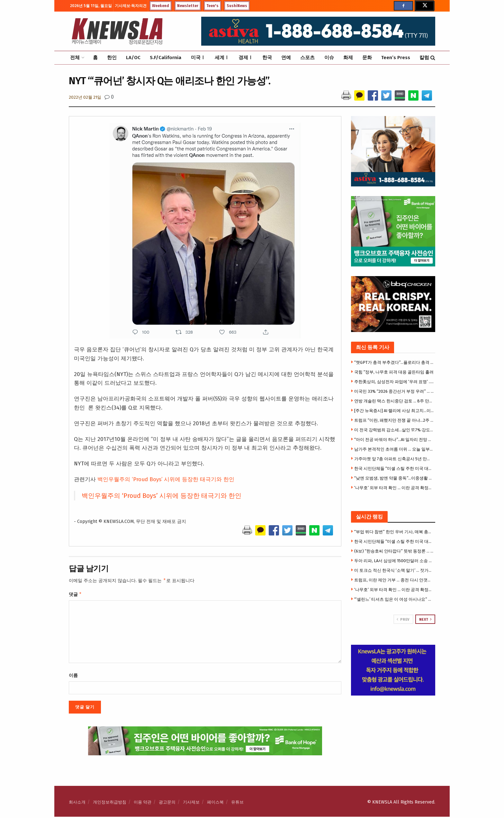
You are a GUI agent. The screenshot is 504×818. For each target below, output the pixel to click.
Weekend (161, 6)
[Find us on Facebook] (403, 6)
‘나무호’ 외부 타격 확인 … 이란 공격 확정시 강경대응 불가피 (394, 488)
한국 (267, 58)
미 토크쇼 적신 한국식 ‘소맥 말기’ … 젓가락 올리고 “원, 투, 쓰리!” (394, 570)
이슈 (329, 58)
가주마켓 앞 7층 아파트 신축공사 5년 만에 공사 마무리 (394, 459)
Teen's (212, 6)
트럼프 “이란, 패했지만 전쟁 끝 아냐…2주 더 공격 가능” (394, 420)
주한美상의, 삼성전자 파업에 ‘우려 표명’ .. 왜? (394, 382)
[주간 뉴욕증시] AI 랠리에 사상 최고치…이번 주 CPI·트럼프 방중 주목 (394, 411)
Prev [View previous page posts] (403, 619)
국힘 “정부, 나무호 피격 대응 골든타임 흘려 (394, 372)
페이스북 (215, 803)
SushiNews (237, 6)
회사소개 (77, 803)
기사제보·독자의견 (131, 6)
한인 (112, 58)
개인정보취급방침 (110, 803)
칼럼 (424, 58)
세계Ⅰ (222, 58)
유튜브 (237, 803)
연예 (286, 58)
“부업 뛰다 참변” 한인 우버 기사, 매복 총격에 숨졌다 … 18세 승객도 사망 (394, 532)
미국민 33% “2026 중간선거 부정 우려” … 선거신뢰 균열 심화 (394, 391)
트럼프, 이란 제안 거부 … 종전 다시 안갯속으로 (394, 580)
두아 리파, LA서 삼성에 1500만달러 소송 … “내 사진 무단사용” (394, 561)
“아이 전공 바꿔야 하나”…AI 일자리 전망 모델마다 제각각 (394, 440)
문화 (367, 58)
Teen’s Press (396, 58)
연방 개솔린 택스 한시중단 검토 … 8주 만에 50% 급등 (394, 401)
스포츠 (307, 58)
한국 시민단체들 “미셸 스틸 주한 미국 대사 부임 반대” (394, 468)
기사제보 (191, 803)
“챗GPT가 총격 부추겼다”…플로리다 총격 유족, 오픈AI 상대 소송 (394, 362)
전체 (75, 58)
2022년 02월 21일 (85, 97)
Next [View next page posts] (426, 619)
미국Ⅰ (198, 58)
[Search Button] (433, 58)
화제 (348, 58)
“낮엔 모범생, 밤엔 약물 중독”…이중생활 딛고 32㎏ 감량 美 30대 (394, 478)
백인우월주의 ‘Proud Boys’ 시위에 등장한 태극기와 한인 (166, 479)
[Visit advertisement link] (393, 670)
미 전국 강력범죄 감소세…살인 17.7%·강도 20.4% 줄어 (394, 430)
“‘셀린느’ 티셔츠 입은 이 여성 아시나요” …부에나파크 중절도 (394, 599)
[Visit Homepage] (117, 31)
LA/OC (133, 58)
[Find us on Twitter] (424, 6)
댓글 (75, 595)
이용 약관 (143, 803)
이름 (73, 677)
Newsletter (188, 6)
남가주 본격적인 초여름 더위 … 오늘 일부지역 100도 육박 (394, 449)
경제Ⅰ (246, 58)
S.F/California (166, 58)
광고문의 (167, 803)
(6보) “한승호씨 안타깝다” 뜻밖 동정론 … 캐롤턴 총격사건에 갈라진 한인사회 (394, 551)
